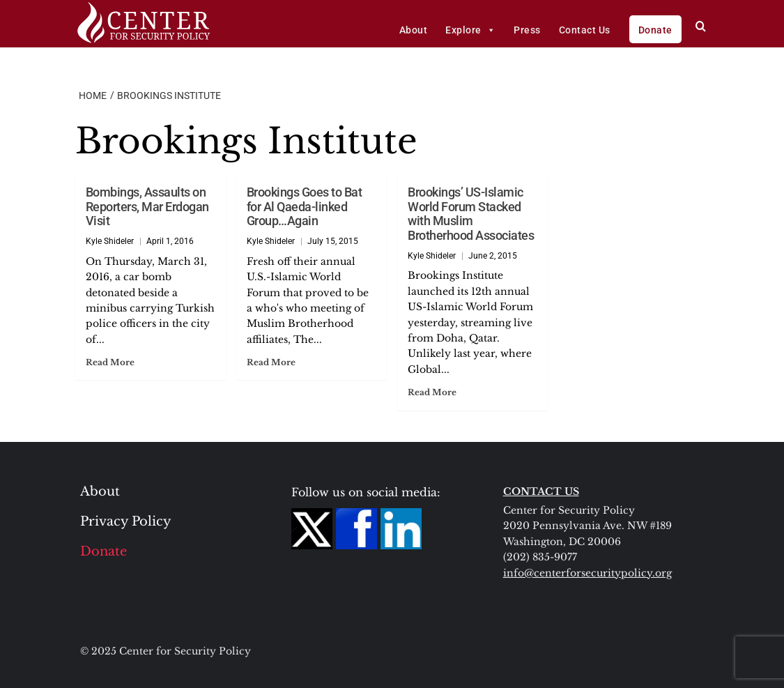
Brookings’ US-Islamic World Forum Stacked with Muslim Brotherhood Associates (471, 214)
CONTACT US (541, 491)
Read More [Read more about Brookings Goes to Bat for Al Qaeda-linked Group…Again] (271, 362)
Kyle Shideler (110, 241)
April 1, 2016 (170, 241)
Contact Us (585, 30)
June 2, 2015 (493, 256)
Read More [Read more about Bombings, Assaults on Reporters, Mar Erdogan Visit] (110, 362)
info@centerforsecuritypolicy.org (587, 573)
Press (527, 30)
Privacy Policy (126, 521)
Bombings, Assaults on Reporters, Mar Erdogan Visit (147, 206)
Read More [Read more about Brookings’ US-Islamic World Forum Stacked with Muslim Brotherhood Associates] (432, 392)
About (414, 30)
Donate (655, 30)
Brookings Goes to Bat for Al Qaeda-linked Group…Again (305, 206)
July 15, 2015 (333, 241)
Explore (470, 30)
